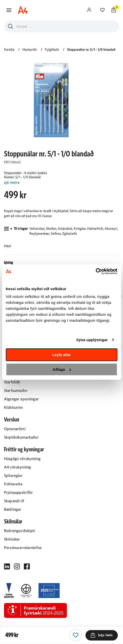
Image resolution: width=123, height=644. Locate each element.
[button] (9, 10)
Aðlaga (62, 369)
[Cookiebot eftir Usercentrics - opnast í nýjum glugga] (96, 271)
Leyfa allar (61, 355)
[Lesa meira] (61, 183)
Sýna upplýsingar (92, 340)
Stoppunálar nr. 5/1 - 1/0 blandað (91, 50)
